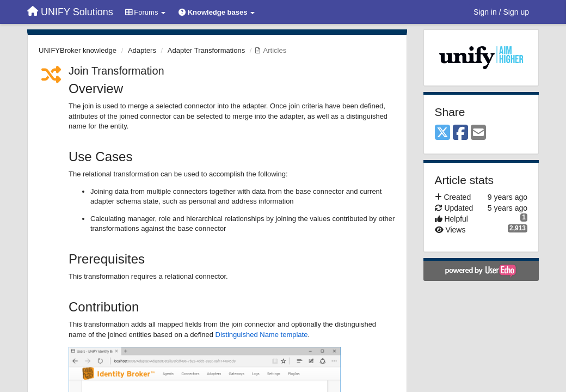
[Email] (478, 133)
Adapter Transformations (206, 50)
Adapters (142, 50)
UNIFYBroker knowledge (78, 50)
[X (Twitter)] (442, 133)
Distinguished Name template (262, 335)
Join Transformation (116, 71)
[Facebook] (460, 133)
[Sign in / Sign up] (501, 12)
